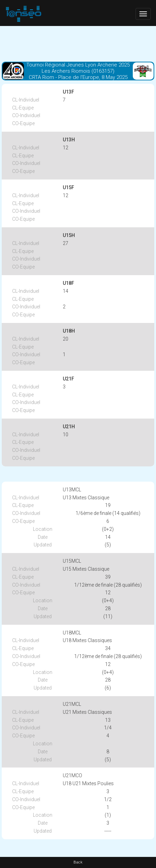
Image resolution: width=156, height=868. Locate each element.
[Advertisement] (78, 43)
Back (78, 862)
